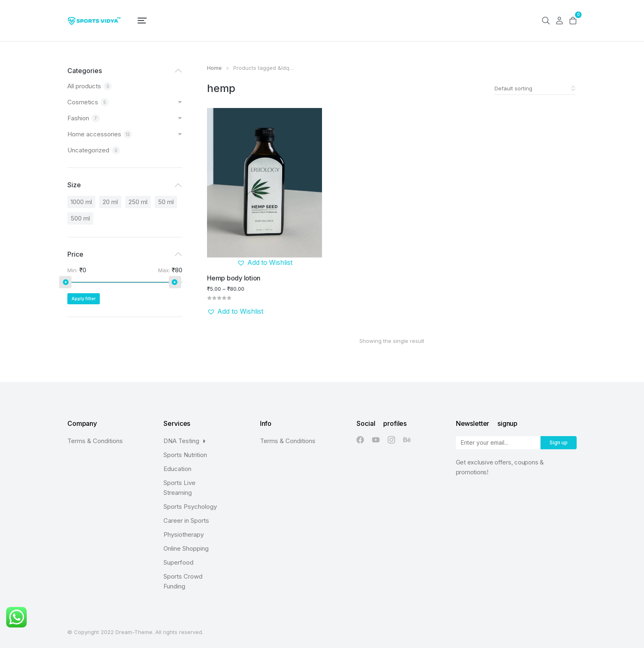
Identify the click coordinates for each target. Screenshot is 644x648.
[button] (265, 263)
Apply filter (84, 299)
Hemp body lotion (234, 278)
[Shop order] (536, 88)
